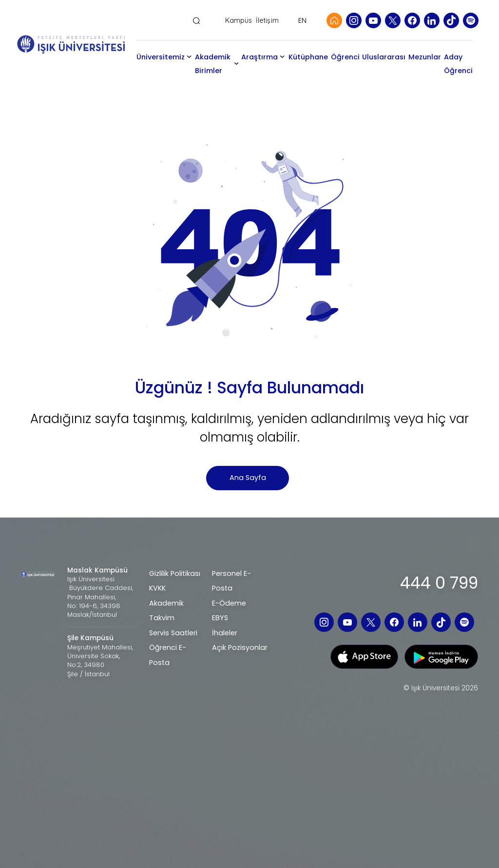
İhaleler (225, 633)
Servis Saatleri (173, 633)
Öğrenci (345, 57)
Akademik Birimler (213, 64)
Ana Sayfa (248, 478)
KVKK (157, 588)
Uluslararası (384, 57)
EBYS (220, 618)
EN (302, 20)
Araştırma (259, 57)
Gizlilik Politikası (175, 573)
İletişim (267, 21)
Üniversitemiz (161, 57)
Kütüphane (308, 57)
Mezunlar (425, 57)
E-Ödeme (229, 603)
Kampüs (239, 21)
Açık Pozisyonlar (240, 647)
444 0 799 (439, 583)
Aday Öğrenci (458, 64)
